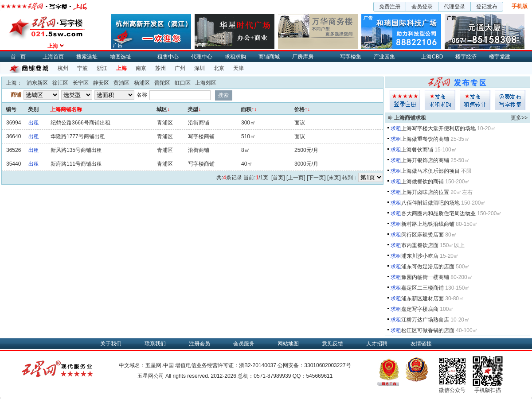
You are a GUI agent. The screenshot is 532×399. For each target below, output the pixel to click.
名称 (142, 95)
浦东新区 (37, 83)
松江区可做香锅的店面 (428, 330)
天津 (239, 68)
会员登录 (422, 7)
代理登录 (454, 7)
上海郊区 (206, 83)
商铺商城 (269, 57)
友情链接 (421, 344)
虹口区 (183, 83)
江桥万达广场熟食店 (425, 320)
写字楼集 (351, 57)
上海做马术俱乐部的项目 (430, 171)
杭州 (63, 68)
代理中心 (202, 57)
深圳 (199, 68)
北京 (219, 68)
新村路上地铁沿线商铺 (428, 224)
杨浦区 (142, 83)
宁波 (82, 68)
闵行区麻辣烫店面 (422, 235)
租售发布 (475, 100)
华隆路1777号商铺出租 (78, 136)
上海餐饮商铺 (417, 150)
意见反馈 (332, 344)
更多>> (519, 118)
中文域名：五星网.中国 (146, 365)
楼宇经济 (466, 57)
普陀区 (162, 83)
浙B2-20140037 (258, 365)
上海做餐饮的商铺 (422, 182)
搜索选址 (87, 57)
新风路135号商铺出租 (76, 150)
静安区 (101, 83)
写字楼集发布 (510, 100)
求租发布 (440, 100)
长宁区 (81, 83)
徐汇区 (60, 83)
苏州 (160, 68)
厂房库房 (303, 57)
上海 (121, 68)
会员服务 (244, 344)
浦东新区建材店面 (422, 298)
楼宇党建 (500, 57)
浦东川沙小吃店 (420, 256)
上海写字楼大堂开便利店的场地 (438, 128)
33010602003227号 (327, 365)
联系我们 (155, 344)
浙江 (102, 68)
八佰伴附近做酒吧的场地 (430, 203)
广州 (180, 68)
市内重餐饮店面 (420, 245)
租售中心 (168, 57)
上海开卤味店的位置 (425, 192)
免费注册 (390, 7)
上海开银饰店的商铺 (425, 160)
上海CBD (432, 57)
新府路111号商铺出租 (76, 164)
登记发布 (487, 7)
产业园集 (384, 57)
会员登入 (405, 100)
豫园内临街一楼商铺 (425, 277)
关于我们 (111, 344)
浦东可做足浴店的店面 (428, 267)
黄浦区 (121, 83)
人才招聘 (377, 344)
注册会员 (199, 344)
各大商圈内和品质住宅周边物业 (438, 213)
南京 (141, 68)
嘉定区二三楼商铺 (422, 288)
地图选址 (121, 57)
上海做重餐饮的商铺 (425, 139)
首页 (20, 57)
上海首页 (53, 57)
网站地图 (288, 344)
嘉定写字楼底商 (420, 309)
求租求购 (235, 57)
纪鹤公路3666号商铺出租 (80, 123)
